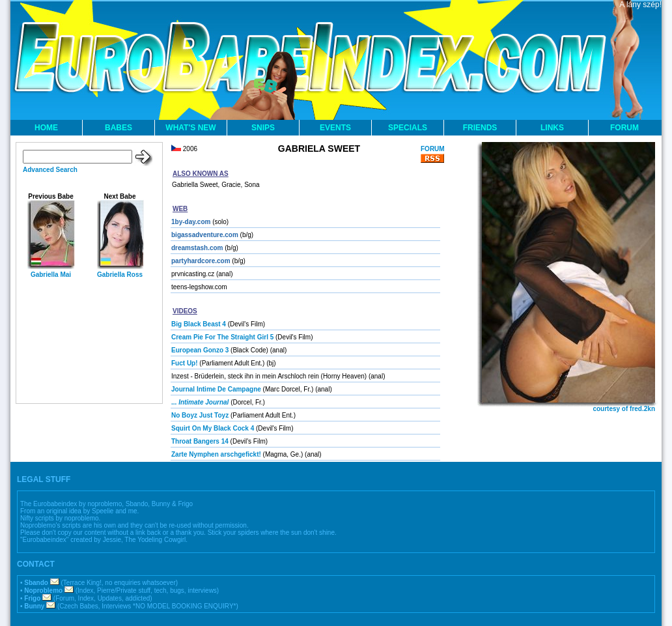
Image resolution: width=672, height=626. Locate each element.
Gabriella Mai (51, 275)
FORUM (624, 128)
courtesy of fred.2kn (624, 409)
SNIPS (263, 128)
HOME (46, 128)
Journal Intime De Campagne (216, 389)
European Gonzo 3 (200, 350)
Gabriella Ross (120, 275)
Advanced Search (50, 170)
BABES (119, 128)
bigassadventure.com (205, 235)
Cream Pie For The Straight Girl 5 (222, 337)
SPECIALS (408, 128)
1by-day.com (191, 222)
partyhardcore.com (201, 261)
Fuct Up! (185, 363)
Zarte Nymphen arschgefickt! (216, 454)
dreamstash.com (197, 248)
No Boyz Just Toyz (200, 415)
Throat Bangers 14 (200, 441)
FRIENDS (480, 128)
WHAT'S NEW (190, 128)
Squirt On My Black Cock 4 (213, 428)
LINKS (552, 128)
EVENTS (335, 128)
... (200, 402)
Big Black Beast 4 (199, 324)
